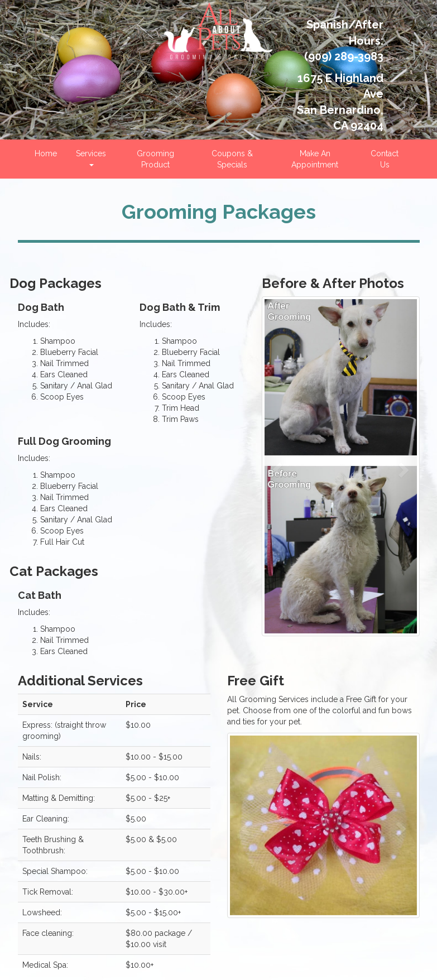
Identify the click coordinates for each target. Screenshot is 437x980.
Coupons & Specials (232, 159)
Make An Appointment (315, 159)
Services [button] (91, 158)
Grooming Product (155, 159)
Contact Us (385, 159)
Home (46, 153)
